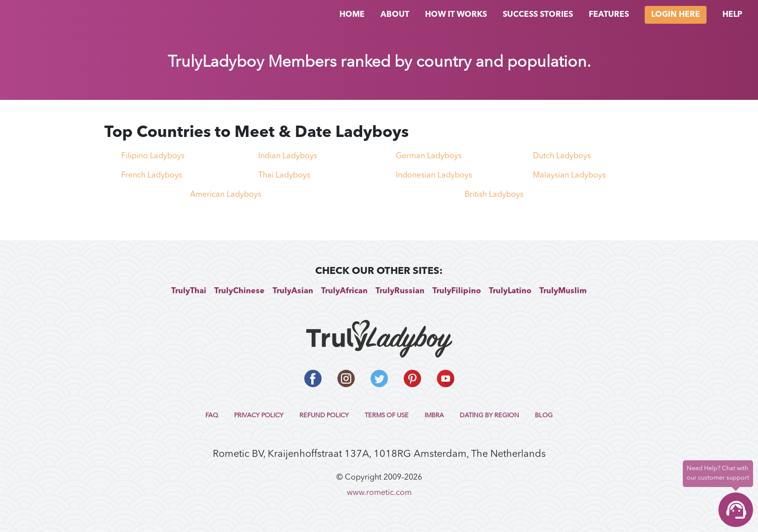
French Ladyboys (152, 176)
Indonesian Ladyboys (434, 176)
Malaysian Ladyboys (569, 176)
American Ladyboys (226, 195)
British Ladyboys (494, 195)
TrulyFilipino (457, 291)
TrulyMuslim (563, 291)
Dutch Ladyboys (562, 156)
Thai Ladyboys (284, 176)
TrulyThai (189, 291)
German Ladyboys (429, 156)
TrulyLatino (510, 291)
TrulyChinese (239, 291)
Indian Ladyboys (288, 156)
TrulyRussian (400, 291)
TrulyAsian (293, 291)
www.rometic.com (379, 493)
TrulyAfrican (344, 291)
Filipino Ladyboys (153, 156)
